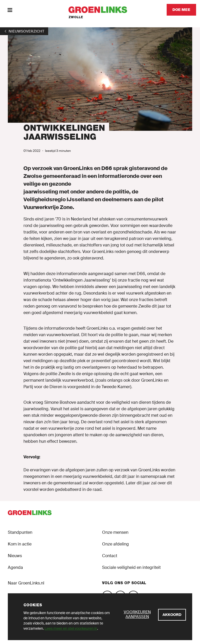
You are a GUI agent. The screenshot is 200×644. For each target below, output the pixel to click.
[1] (24, 31)
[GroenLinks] (100, 10)
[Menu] (10, 10)
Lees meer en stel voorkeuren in (71, 628)
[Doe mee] (181, 10)
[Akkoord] (172, 615)
